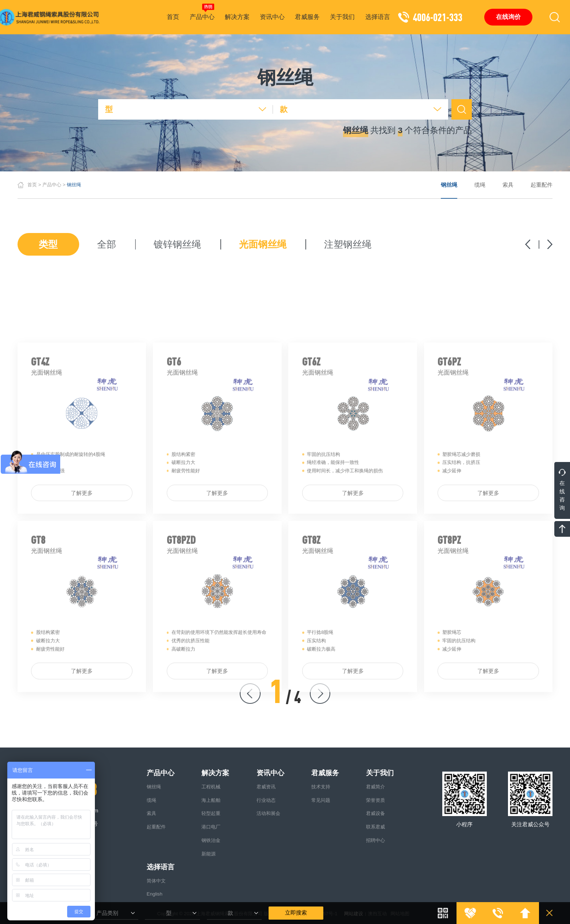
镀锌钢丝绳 (177, 245)
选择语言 (378, 17)
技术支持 (321, 787)
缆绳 (480, 185)
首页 (173, 17)
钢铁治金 (211, 840)
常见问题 (321, 800)
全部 (107, 245)
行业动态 (266, 800)
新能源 (209, 854)
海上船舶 (211, 800)
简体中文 (156, 881)
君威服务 (307, 17)
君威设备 (375, 813)
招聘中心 (375, 840)
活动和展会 (268, 813)
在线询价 (508, 17)
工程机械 (211, 787)
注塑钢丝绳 (348, 245)
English (155, 894)
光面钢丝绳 (263, 245)
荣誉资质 (375, 800)
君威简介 (375, 787)
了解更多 (82, 572)
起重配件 (542, 185)
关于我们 (342, 17)
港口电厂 (211, 827)
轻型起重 (211, 813)
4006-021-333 (438, 17)
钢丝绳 (449, 185)
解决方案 (237, 17)
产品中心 (202, 12)
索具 (508, 185)
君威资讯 (266, 787)
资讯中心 (272, 17)
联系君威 (375, 827)
